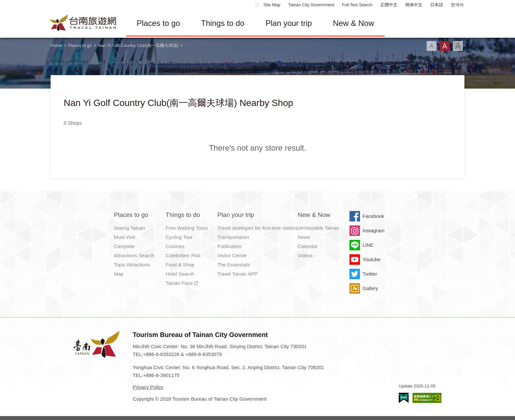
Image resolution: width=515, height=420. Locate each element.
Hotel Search (180, 274)
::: (257, 5)
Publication (229, 246)
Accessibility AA (427, 398)
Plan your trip (289, 23)
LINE (368, 245)
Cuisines (175, 246)
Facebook (373, 216)
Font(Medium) (445, 46)
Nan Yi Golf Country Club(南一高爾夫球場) (138, 45)
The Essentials (234, 265)
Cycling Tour (179, 237)
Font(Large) (458, 46)
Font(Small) (432, 46)
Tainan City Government (311, 5)
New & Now (354, 23)
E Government (404, 398)
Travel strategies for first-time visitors (258, 228)
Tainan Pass (179, 283)
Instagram (374, 231)
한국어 (457, 5)
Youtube (372, 259)
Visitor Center (232, 255)
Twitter (370, 274)
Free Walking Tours (187, 228)
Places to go (158, 23)
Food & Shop (180, 265)
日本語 (437, 5)
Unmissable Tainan (318, 228)
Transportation (233, 237)
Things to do (223, 23)
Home (56, 45)
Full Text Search (357, 5)
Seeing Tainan (130, 228)
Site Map (272, 5)
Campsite (124, 246)
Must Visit (125, 237)
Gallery (370, 288)
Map (119, 274)
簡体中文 (414, 5)
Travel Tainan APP (238, 274)
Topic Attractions (132, 265)
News (304, 237)
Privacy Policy (148, 387)
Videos (305, 255)
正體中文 (389, 5)
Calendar (308, 246)
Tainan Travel (83, 23)
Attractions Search (134, 255)
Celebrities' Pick (183, 255)
